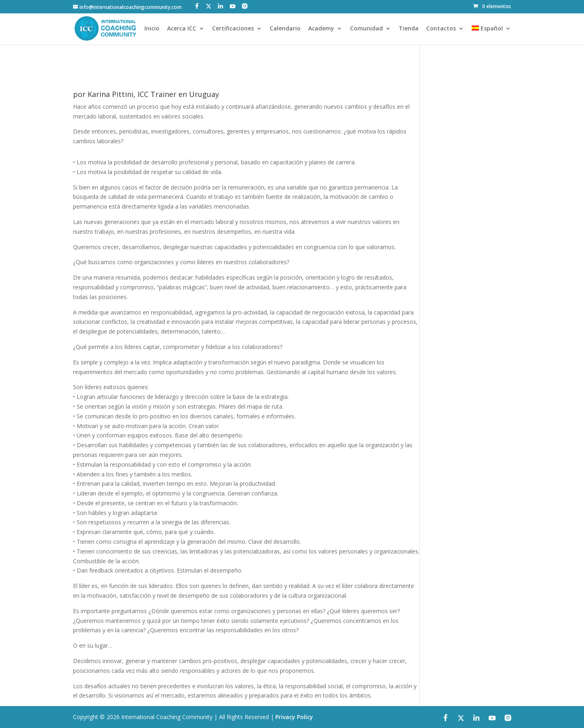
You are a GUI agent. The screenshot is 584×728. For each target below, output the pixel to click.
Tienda (409, 29)
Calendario (285, 29)
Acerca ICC (182, 29)
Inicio (152, 29)
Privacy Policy (294, 717)
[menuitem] (491, 35)
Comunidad (366, 29)
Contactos (441, 29)
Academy (321, 29)
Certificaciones (233, 29)
